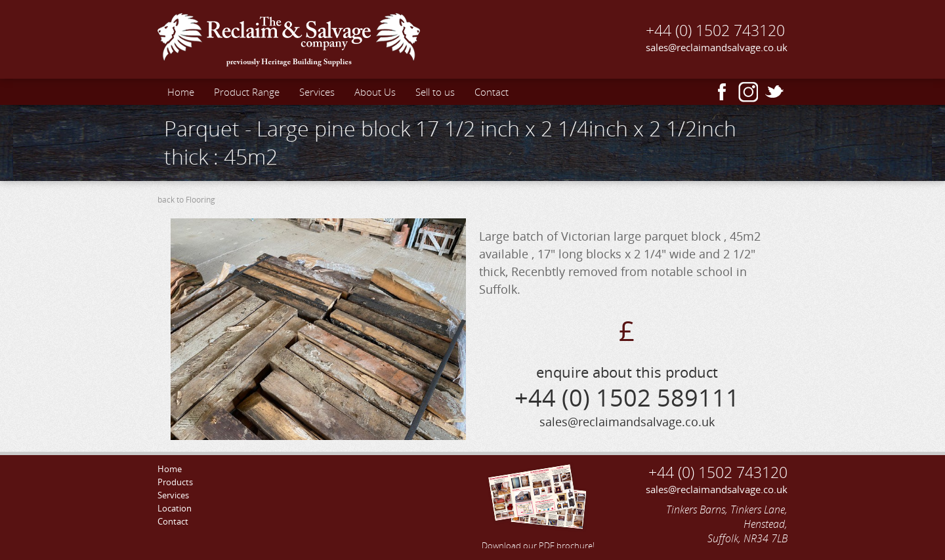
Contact (492, 92)
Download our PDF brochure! (538, 505)
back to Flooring (186, 200)
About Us (375, 92)
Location (175, 508)
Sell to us (435, 92)
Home (181, 92)
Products (175, 482)
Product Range (247, 92)
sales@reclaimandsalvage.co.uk (717, 47)
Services (317, 92)
